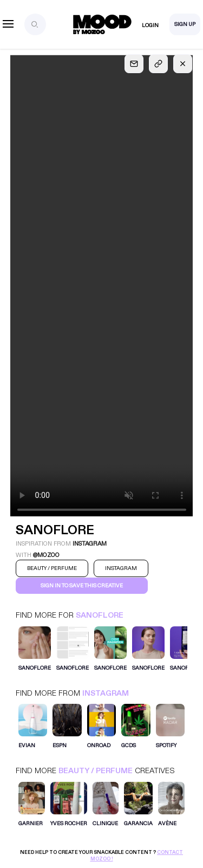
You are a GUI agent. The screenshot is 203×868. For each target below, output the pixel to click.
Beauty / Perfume (96, 771)
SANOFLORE (100, 615)
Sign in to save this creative (82, 586)
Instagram (106, 693)
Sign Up (185, 24)
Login (150, 25)
